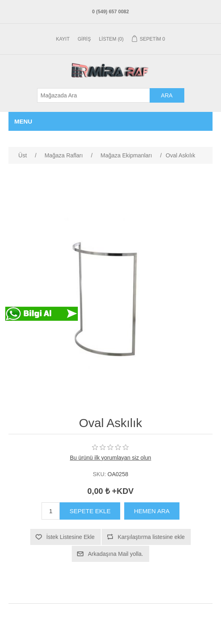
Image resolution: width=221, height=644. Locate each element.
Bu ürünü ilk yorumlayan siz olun (110, 458)
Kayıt (63, 39)
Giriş (84, 39)
